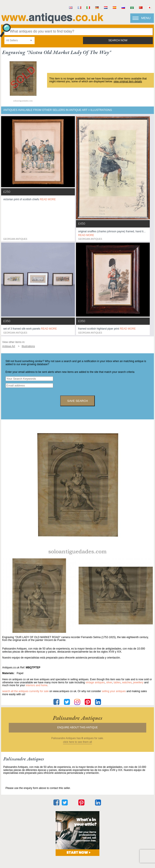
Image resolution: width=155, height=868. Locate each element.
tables (117, 682)
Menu (146, 18)
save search (77, 401)
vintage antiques (95, 682)
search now (118, 40)
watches (127, 682)
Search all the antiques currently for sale (25, 691)
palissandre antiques (77, 718)
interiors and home (36, 685)
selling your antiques (114, 691)
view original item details (128, 81)
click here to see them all (77, 742)
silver (109, 682)
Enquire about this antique (78, 727)
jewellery (138, 682)
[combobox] (19, 41)
